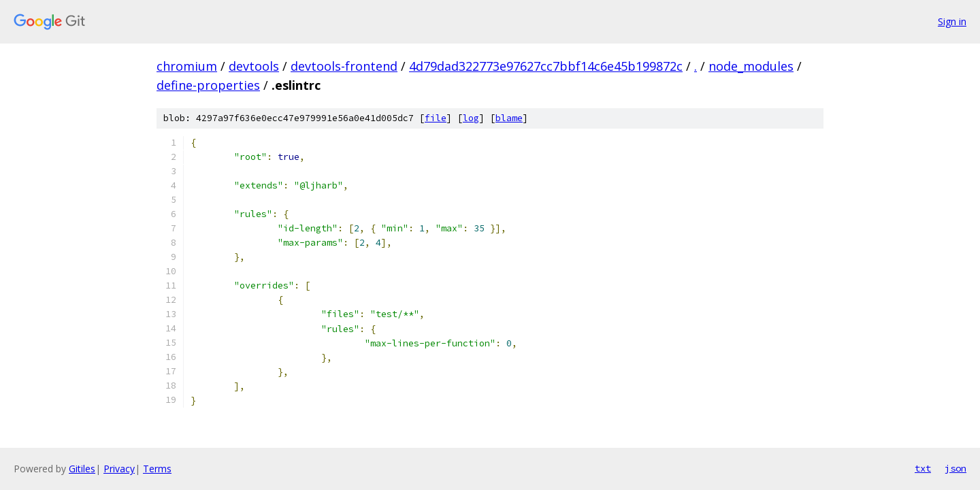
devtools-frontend (344, 66)
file (436, 118)
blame (509, 118)
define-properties (208, 85)
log (471, 118)
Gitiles (82, 469)
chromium (187, 66)
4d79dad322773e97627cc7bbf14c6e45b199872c (546, 66)
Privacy (119, 469)
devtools (254, 66)
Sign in (952, 21)
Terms (157, 469)
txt (923, 468)
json (955, 468)
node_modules (751, 66)
